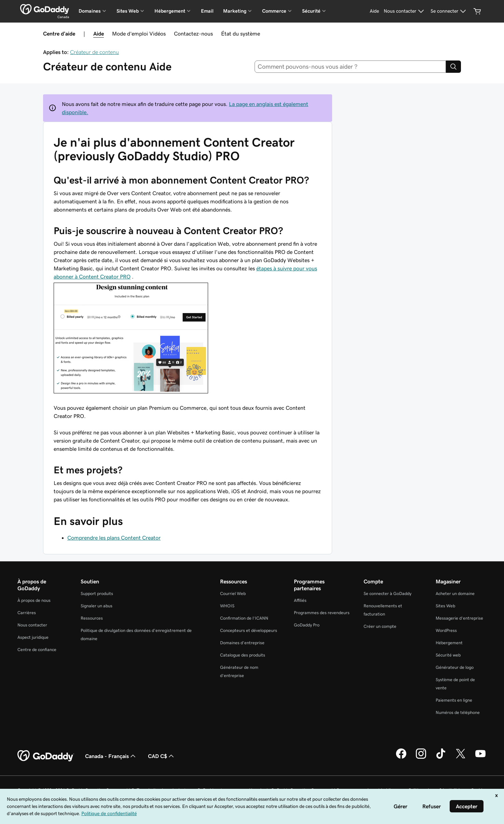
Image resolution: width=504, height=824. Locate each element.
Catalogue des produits (243, 655)
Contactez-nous (193, 33)
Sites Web (445, 606)
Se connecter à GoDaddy (387, 593)
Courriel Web (233, 593)
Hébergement (449, 643)
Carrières (27, 613)
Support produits (97, 593)
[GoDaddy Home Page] (46, 756)
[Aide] (374, 11)
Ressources (92, 618)
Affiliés (300, 600)
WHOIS (227, 606)
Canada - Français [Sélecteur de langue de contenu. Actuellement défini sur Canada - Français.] (111, 756)
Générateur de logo (455, 667)
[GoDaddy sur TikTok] (441, 758)
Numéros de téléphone (458, 712)
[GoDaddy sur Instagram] (421, 758)
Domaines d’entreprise (242, 643)
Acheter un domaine (455, 593)
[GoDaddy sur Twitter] (461, 758)
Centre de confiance (37, 650)
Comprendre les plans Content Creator (114, 538)
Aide (99, 33)
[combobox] (350, 67)
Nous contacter (32, 625)
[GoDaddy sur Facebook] (401, 758)
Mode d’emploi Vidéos (139, 33)
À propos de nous (34, 600)
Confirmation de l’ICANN (244, 618)
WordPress (446, 630)
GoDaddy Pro (307, 625)
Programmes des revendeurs (322, 613)
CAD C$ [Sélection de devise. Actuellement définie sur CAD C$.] (162, 756)
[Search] (453, 67)
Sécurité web (448, 655)
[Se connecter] (449, 11)
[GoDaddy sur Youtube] (480, 758)
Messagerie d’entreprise (459, 618)
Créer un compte (380, 626)
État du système (241, 33)
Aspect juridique (33, 637)
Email (207, 11)
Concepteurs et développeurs (249, 630)
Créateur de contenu (94, 52)
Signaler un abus (97, 606)
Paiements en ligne (454, 700)
